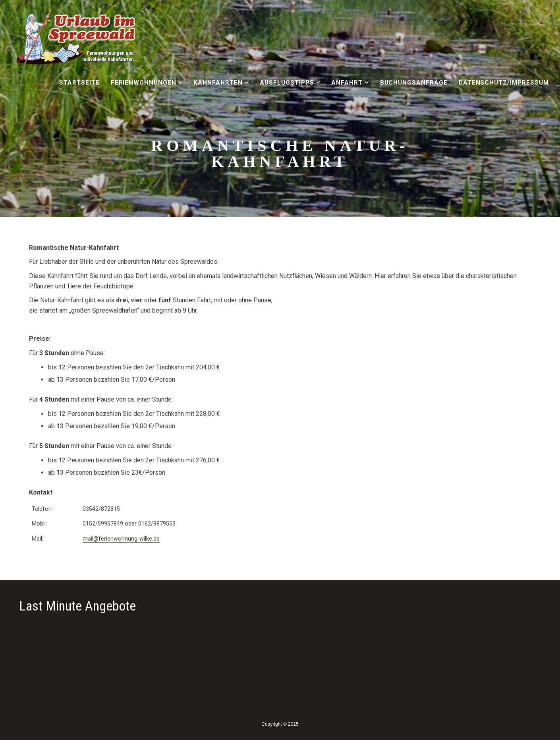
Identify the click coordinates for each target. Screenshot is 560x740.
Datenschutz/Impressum (504, 83)
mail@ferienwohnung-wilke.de (121, 539)
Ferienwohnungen (144, 83)
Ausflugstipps (287, 83)
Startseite (79, 83)
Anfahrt (347, 83)
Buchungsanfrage (414, 83)
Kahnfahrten (218, 83)
